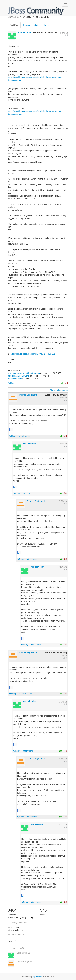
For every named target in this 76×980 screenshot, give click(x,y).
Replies (26, 25)
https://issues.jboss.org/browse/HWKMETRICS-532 (33, 354)
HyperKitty (37, 976)
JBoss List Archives (36, 11)
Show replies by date (59, 390)
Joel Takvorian (25, 32)
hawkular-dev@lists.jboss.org (21, 918)
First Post (14, 25)
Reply (12, 383)
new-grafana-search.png (18, 376)
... (11, 429)
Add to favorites (16, 935)
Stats (37, 25)
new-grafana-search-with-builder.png (24, 373)
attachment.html (15, 379)
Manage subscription (18, 923)
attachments (25, 436)
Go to (47, 25)
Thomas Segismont (28, 395)
